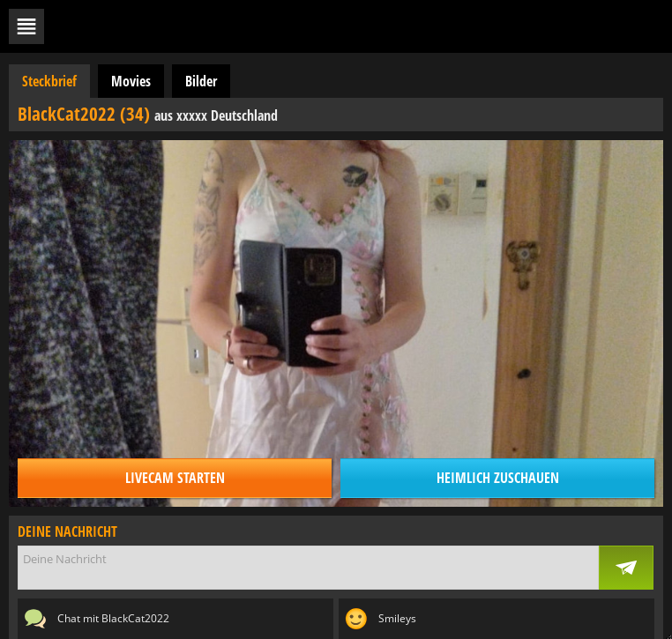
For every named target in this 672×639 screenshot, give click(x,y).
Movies (131, 81)
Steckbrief (49, 81)
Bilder (201, 81)
